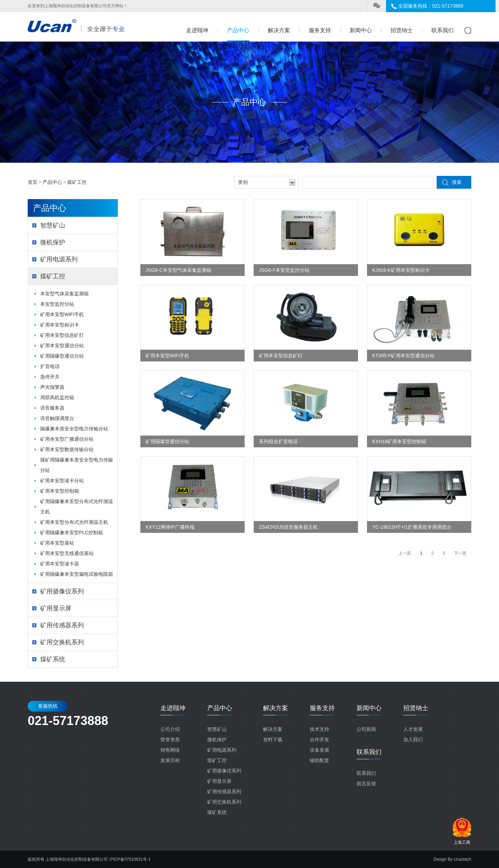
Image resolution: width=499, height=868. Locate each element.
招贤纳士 (402, 30)
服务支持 (320, 30)
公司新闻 (366, 729)
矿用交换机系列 (62, 642)
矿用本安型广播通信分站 (67, 439)
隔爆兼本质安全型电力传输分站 (74, 429)
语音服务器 (52, 408)
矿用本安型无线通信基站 (67, 553)
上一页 (405, 553)
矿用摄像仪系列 (62, 591)
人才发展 (413, 729)
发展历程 (170, 760)
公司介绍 (170, 729)
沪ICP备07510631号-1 (130, 859)
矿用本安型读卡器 (60, 564)
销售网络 (170, 750)
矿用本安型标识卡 (60, 325)
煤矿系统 (53, 659)
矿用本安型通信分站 (62, 346)
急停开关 (50, 377)
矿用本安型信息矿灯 (62, 335)
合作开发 (319, 740)
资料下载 (273, 740)
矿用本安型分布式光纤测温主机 (74, 522)
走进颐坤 (197, 30)
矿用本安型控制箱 (60, 491)
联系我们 (443, 30)
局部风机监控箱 (57, 397)
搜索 (457, 182)
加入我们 (413, 740)
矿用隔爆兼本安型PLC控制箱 (72, 533)
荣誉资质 (170, 740)
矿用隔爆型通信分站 (62, 356)
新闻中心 (361, 30)
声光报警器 (52, 387)
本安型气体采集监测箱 (64, 294)
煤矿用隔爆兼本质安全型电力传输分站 (77, 465)
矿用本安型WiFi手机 (62, 314)
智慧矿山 (53, 225)
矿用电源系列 (59, 259)
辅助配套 (319, 760)
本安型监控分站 (57, 304)
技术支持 (319, 729)
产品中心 (238, 30)
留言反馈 (366, 784)
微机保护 (53, 242)
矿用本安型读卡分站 (62, 481)
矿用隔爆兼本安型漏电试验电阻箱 (77, 574)
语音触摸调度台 (57, 418)
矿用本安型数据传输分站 (67, 449)
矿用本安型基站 (57, 543)
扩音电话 (50, 366)
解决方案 (279, 30)
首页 (33, 182)
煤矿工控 (77, 182)
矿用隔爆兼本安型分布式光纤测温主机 (77, 507)
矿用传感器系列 (62, 625)
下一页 (460, 553)
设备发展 (319, 750)
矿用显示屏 (56, 608)
